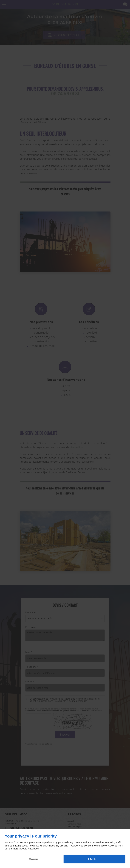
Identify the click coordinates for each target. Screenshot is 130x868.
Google (23, 849)
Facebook (33, 849)
